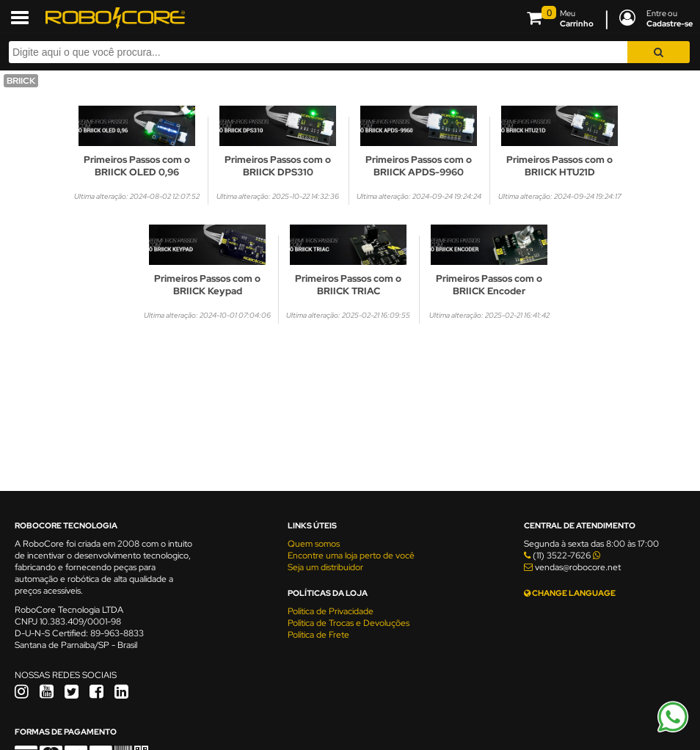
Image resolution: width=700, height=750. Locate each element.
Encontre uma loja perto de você (351, 556)
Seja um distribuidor (325, 567)
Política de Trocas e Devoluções (349, 623)
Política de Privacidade (331, 611)
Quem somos (314, 544)
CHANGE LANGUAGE (570, 593)
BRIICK (21, 81)
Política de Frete (318, 635)
